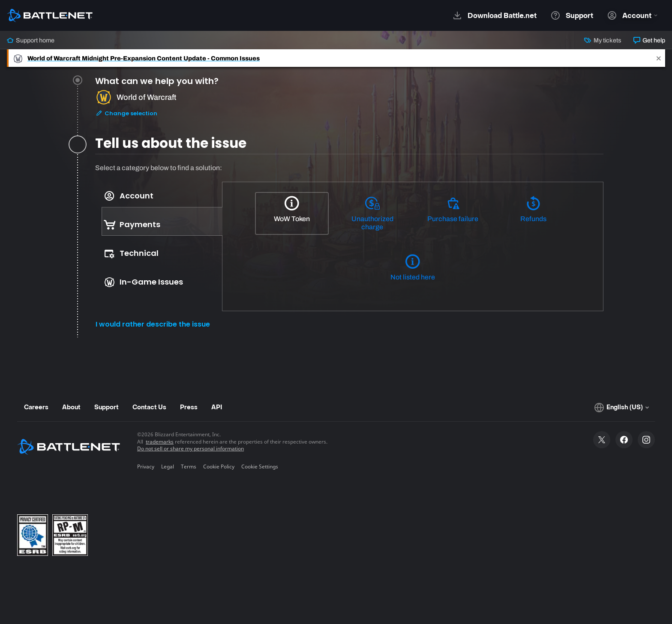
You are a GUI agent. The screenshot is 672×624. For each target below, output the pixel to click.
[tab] (349, 109)
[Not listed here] (413, 272)
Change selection (126, 115)
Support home (31, 40)
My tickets (603, 40)
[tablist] (159, 239)
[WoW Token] (292, 213)
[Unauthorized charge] (372, 214)
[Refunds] (533, 213)
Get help (649, 40)
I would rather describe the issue (153, 324)
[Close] (659, 58)
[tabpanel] (349, 250)
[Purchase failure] (453, 213)
